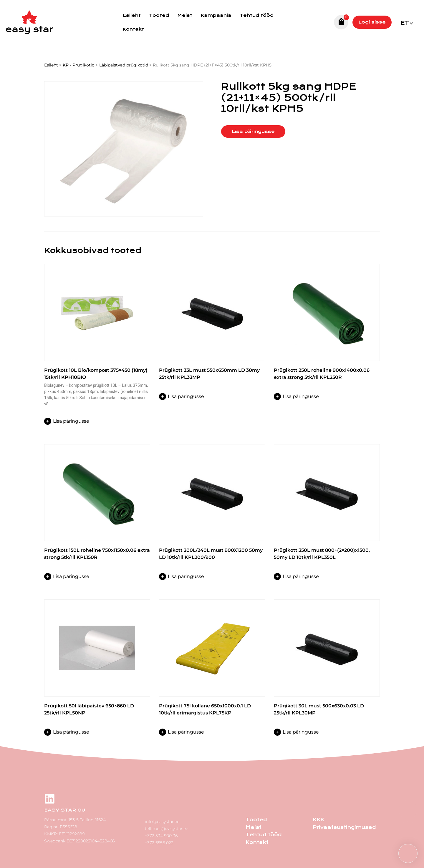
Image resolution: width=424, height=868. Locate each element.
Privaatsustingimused (342, 827)
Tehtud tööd (257, 15)
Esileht (132, 15)
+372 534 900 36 (161, 834)
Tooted (159, 15)
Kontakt (133, 29)
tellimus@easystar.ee (167, 827)
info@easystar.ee (162, 820)
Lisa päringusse (253, 131)
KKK (318, 819)
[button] (407, 22)
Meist (185, 15)
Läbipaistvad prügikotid (124, 65)
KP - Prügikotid (79, 65)
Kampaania (216, 15)
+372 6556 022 (159, 841)
